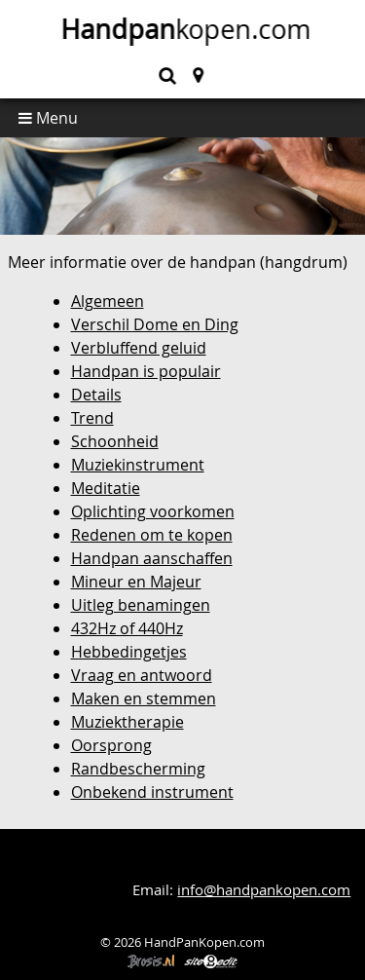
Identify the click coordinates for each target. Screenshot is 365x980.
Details (96, 395)
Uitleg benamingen (141, 605)
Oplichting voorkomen (153, 511)
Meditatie (106, 488)
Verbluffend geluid (139, 348)
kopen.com (183, 29)
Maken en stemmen (144, 698)
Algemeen (108, 301)
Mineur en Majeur (136, 582)
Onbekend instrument (152, 792)
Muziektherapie (128, 722)
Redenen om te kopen (152, 535)
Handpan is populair (146, 371)
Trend (92, 418)
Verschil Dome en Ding (155, 324)
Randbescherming (138, 769)
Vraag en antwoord (142, 675)
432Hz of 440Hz (127, 628)
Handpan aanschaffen (152, 558)
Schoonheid (115, 441)
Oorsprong (111, 745)
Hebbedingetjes (129, 652)
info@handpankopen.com (264, 890)
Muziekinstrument (138, 465)
